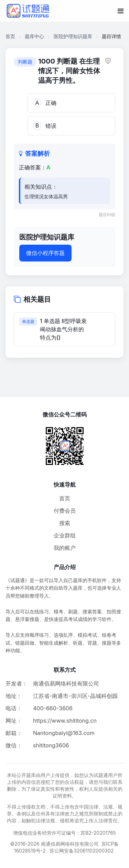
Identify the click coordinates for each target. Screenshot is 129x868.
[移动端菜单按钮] (121, 11)
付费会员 (65, 511)
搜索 (65, 523)
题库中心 (34, 36)
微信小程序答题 (45, 253)
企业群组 (65, 535)
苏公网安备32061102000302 (82, 851)
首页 (10, 36)
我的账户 (65, 548)
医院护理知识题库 (73, 36)
